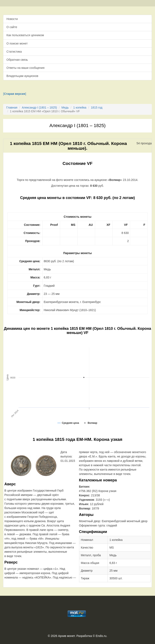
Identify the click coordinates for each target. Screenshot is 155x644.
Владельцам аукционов (22, 76)
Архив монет (66, 636)
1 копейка (80, 108)
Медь (65, 108)
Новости (12, 19)
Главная (12, 108)
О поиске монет (17, 43)
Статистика (14, 52)
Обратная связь (17, 60)
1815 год (97, 108)
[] (15, 94)
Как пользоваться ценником (25, 35)
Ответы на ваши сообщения (25, 68)
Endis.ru (101, 636)
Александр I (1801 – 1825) (39, 108)
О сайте (12, 27)
